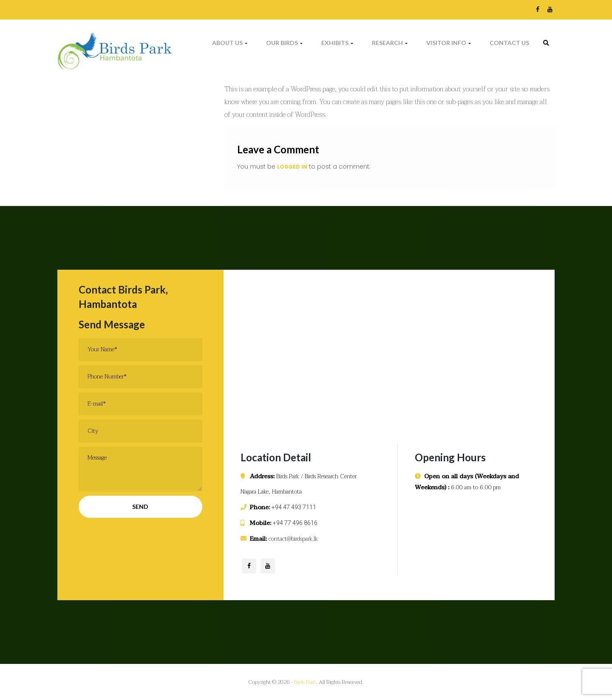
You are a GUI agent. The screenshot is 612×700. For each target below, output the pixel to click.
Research (390, 43)
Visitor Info (449, 43)
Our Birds (284, 43)
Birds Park (305, 682)
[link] (546, 43)
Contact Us (509, 43)
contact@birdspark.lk (293, 539)
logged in (292, 167)
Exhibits (337, 43)
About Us (230, 43)
